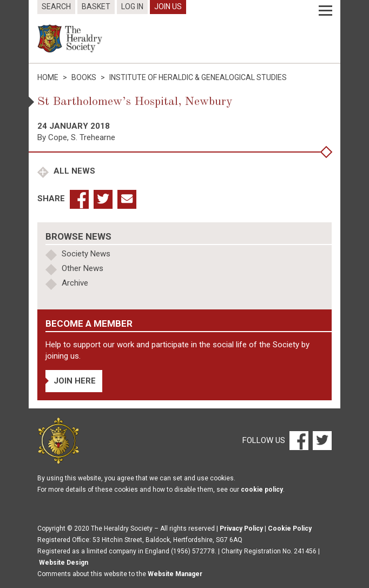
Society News (86, 254)
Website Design (64, 563)
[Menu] (325, 11)
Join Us (168, 6)
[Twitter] (321, 440)
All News (73, 171)
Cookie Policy (290, 528)
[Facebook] (298, 440)
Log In (132, 6)
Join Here (75, 381)
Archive (75, 283)
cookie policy (262, 490)
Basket (96, 6)
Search (56, 6)
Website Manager (175, 574)
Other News (83, 268)
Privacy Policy (241, 528)
